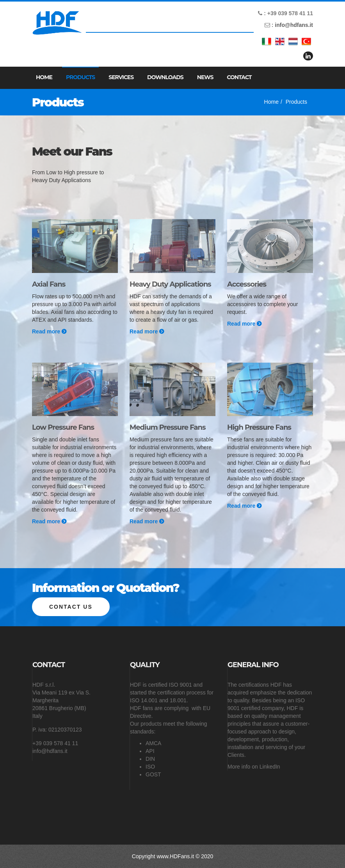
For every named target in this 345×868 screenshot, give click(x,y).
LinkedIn (270, 767)
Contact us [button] (71, 607)
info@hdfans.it (294, 25)
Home (44, 77)
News (205, 77)
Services (121, 77)
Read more (49, 331)
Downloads (165, 77)
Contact (239, 77)
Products (80, 77)
